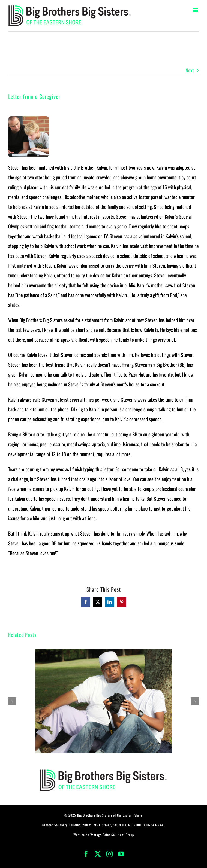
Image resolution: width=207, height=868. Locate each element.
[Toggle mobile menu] (196, 10)
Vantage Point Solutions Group (112, 835)
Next (190, 70)
